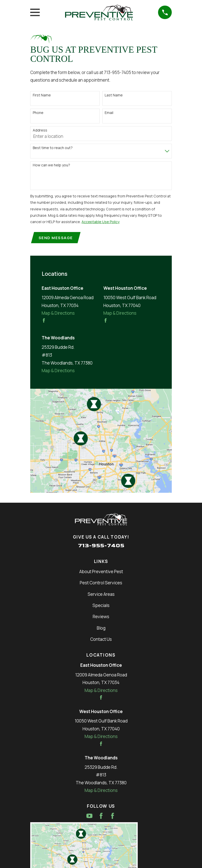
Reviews (101, 617)
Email (109, 113)
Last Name (114, 95)
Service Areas (101, 595)
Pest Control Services (101, 583)
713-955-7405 (101, 546)
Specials (101, 606)
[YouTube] (89, 817)
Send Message (56, 238)
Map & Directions (58, 314)
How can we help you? (51, 165)
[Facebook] (101, 817)
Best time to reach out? (53, 148)
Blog (101, 628)
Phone (38, 113)
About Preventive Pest (101, 572)
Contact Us (101, 640)
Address (40, 130)
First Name (42, 95)
